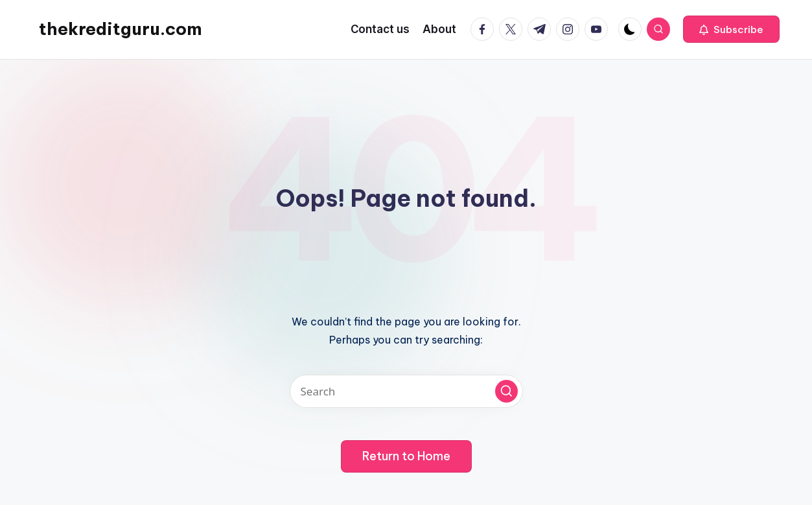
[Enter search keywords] (406, 391)
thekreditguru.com (121, 29)
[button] (731, 29)
